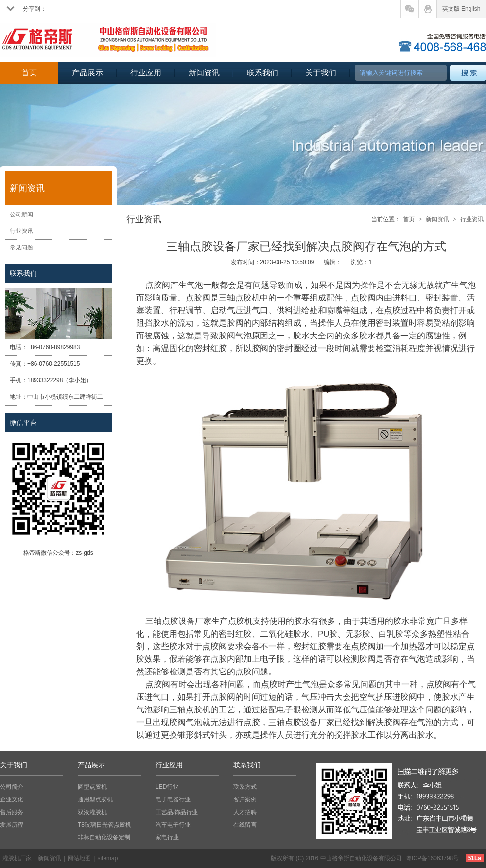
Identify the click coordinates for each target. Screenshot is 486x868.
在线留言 (245, 825)
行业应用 (146, 73)
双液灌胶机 (92, 812)
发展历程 (12, 825)
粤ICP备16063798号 (432, 858)
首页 (29, 73)
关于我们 (321, 73)
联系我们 (262, 73)
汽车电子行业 (173, 825)
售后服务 (12, 812)
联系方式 (245, 787)
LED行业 (167, 787)
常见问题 (21, 248)
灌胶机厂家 (17, 858)
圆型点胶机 (92, 787)
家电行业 (167, 837)
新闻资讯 (204, 73)
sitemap (107, 858)
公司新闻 (21, 214)
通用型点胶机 (95, 799)
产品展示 (87, 73)
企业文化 (12, 799)
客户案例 (245, 799)
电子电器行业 (173, 799)
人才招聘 (245, 812)
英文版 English (461, 9)
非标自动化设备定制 (104, 837)
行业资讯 (21, 231)
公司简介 (12, 787)
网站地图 (79, 858)
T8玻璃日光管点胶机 (104, 825)
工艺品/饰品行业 (177, 812)
